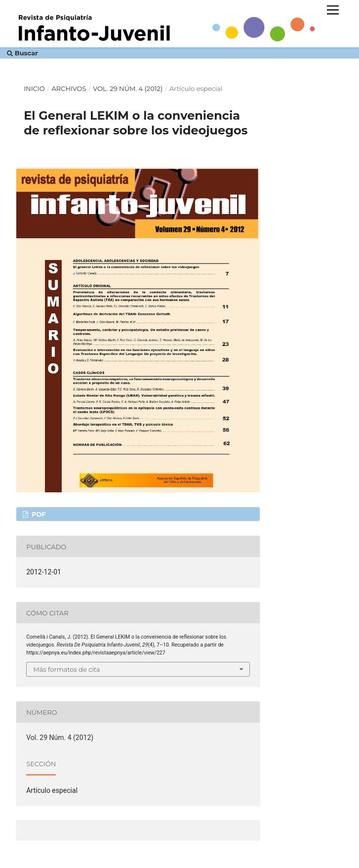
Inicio (34, 88)
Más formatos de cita (66, 669)
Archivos (69, 88)
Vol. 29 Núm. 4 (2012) (128, 88)
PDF (38, 514)
